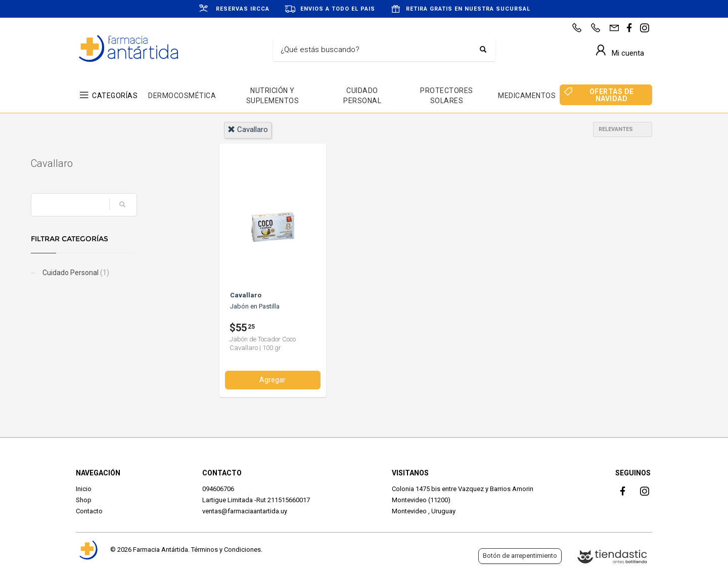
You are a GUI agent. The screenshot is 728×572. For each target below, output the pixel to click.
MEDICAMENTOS (527, 96)
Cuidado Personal (120, 273)
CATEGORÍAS (115, 96)
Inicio (84, 489)
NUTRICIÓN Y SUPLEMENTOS (273, 96)
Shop (84, 500)
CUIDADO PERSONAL (362, 96)
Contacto (89, 511)
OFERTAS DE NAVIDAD (612, 95)
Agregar (272, 380)
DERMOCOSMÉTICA (182, 96)
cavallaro (248, 129)
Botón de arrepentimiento (520, 556)
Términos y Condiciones (226, 549)
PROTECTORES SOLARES (447, 96)
